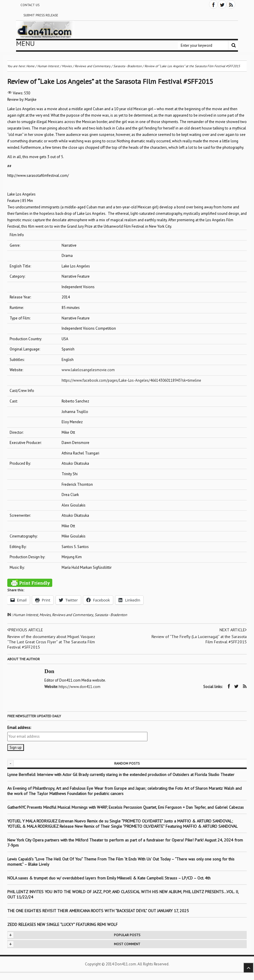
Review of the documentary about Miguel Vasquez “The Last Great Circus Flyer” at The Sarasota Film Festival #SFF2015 (51, 642)
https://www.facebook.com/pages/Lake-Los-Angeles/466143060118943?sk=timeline (131, 380)
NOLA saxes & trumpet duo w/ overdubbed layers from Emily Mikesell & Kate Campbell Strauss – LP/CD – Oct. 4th (109, 878)
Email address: (19, 728)
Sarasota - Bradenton (111, 615)
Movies (45, 615)
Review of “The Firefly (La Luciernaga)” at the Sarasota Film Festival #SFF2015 (199, 639)
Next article (233, 630)
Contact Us (30, 5)
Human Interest (26, 615)
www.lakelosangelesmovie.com (88, 370)
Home (30, 66)
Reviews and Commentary (73, 615)
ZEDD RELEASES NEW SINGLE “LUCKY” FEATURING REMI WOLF (62, 924)
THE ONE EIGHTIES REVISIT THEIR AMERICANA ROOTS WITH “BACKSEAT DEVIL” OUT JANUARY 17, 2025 (98, 911)
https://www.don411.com (80, 687)
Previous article (25, 630)
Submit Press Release (41, 15)
